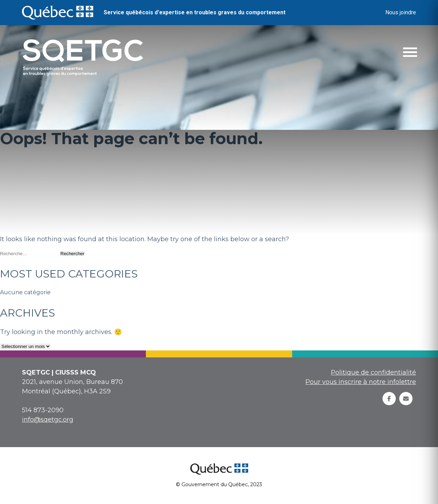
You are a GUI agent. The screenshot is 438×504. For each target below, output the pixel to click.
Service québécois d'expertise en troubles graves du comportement (195, 12)
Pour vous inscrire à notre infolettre (361, 382)
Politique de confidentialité (373, 372)
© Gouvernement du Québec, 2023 (219, 484)
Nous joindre (401, 12)
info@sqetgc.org (48, 420)
